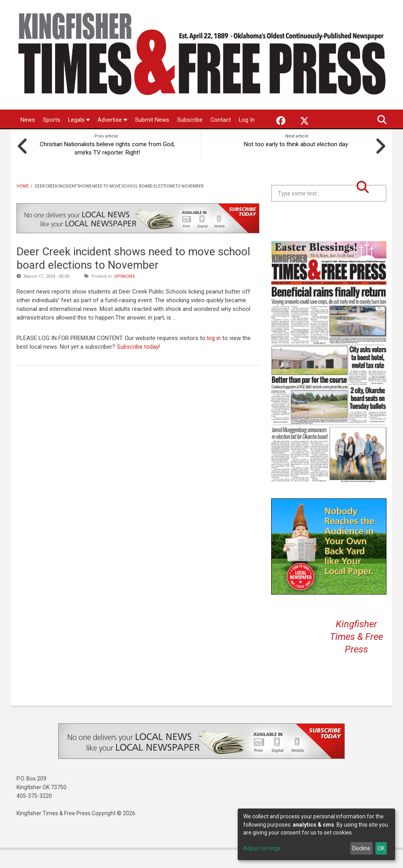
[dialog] (316, 834)
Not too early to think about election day (297, 162)
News (28, 120)
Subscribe (190, 120)
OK (381, 848)
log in (214, 357)
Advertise (113, 120)
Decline (361, 848)
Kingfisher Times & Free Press (356, 655)
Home (23, 205)
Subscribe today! (139, 365)
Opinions (125, 295)
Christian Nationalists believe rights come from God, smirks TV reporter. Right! (106, 167)
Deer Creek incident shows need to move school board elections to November (133, 277)
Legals (79, 120)
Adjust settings (262, 848)
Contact (221, 120)
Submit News (153, 120)
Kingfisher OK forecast (385, 240)
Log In (29, 139)
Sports (52, 120)
